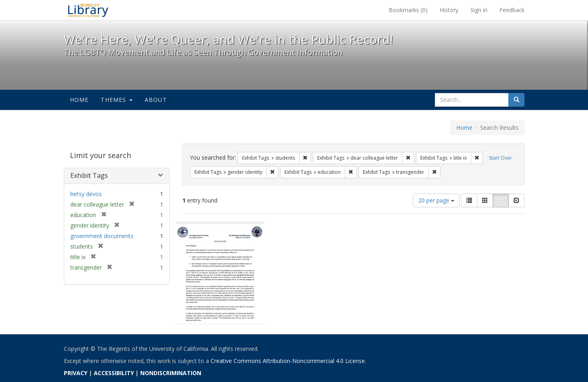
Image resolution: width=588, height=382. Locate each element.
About (156, 100)
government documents (102, 236)
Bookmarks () (408, 10)
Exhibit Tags (89, 175)
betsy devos (86, 194)
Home (79, 100)
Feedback (512, 10)
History (449, 10)
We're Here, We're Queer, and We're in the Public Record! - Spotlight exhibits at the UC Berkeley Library (88, 10)
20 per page (436, 200)
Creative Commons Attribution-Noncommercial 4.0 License (288, 361)
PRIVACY (76, 373)
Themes (116, 100)
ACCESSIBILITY (114, 373)
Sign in (479, 10)
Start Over (501, 158)
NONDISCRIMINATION (171, 373)
